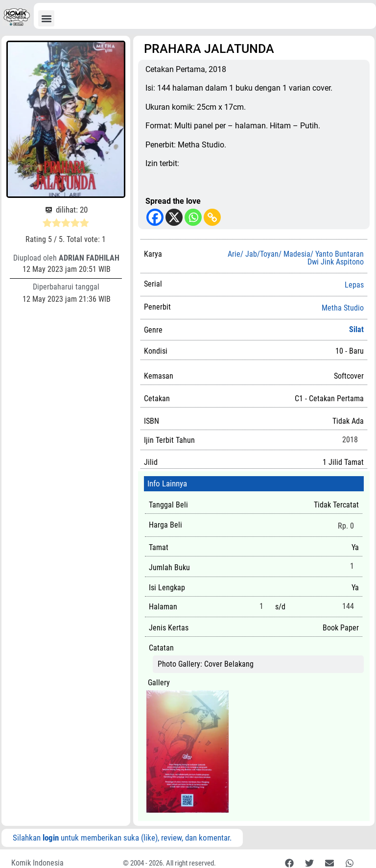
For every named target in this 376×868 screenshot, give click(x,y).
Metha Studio (343, 308)
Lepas (354, 285)
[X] (174, 217)
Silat (356, 329)
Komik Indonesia (37, 863)
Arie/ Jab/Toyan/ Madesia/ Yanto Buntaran (296, 254)
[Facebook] (155, 217)
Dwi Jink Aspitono (336, 262)
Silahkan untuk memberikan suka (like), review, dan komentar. (122, 838)
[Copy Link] (212, 217)
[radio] (47, 224)
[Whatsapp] (193, 217)
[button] (46, 18)
